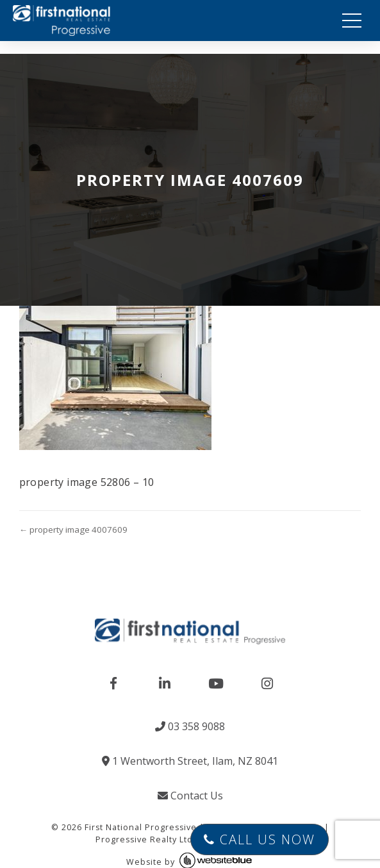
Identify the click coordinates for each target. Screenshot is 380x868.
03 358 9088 (190, 726)
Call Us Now (260, 839)
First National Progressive (141, 827)
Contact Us (190, 796)
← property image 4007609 (73, 530)
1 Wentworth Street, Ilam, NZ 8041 (190, 761)
